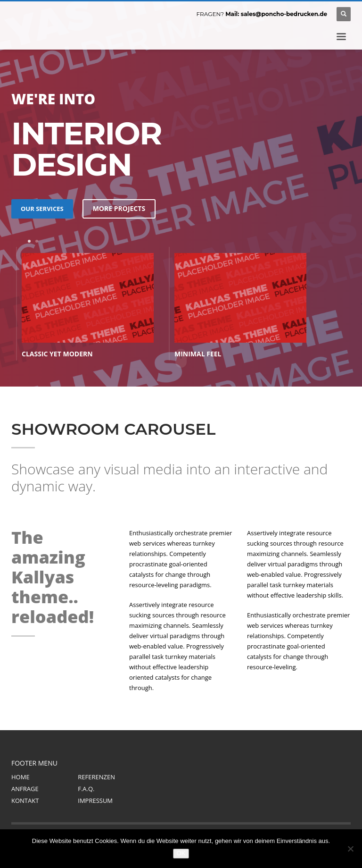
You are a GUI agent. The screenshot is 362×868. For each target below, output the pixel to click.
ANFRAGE (25, 789)
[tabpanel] (88, 306)
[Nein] (350, 849)
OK (181, 853)
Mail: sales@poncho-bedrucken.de (276, 14)
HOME (21, 777)
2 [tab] (37, 241)
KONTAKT (25, 801)
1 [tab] (29, 241)
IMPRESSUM (95, 801)
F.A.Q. (86, 789)
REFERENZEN (96, 777)
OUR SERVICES (42, 209)
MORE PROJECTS (119, 208)
